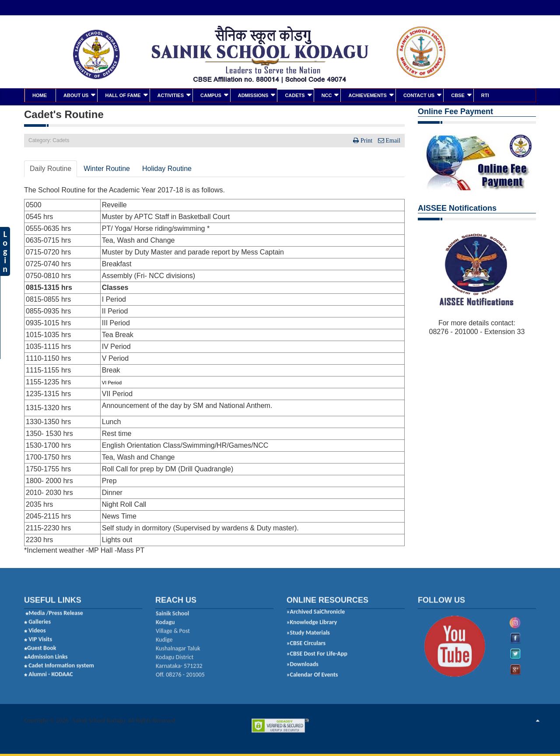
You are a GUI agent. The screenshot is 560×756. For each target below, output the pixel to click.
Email (392, 140)
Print (366, 140)
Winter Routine (107, 168)
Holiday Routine (167, 168)
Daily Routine (51, 168)
